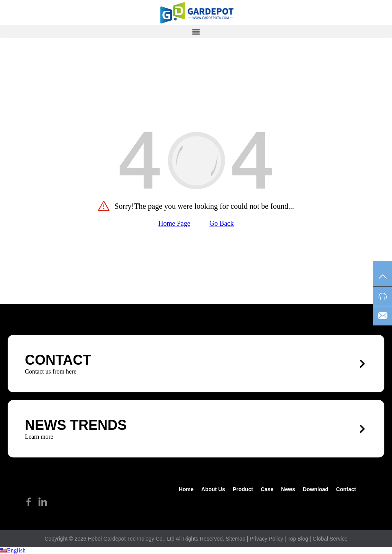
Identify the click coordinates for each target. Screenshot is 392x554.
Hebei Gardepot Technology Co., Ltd (131, 539)
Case (267, 489)
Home (186, 489)
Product (243, 489)
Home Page (174, 223)
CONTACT (58, 360)
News (288, 489)
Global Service (330, 539)
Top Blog (298, 539)
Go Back (221, 223)
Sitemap (236, 539)
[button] (196, 32)
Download (316, 489)
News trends (76, 425)
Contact (346, 489)
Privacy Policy (266, 539)
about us (213, 489)
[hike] (196, 13)
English (13, 550)
